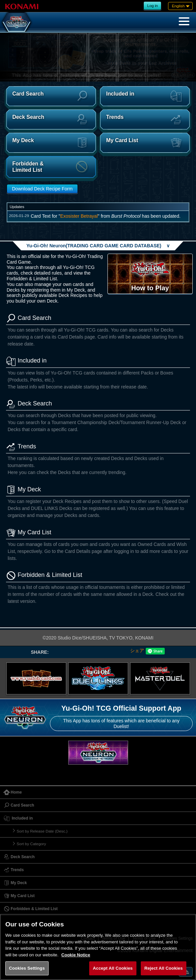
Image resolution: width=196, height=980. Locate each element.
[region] (98, 947)
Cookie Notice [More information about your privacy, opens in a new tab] (76, 955)
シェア (137, 650)
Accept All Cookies (113, 968)
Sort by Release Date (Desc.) (42, 831)
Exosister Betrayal (79, 216)
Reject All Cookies (164, 968)
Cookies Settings (27, 968)
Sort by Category (31, 844)
